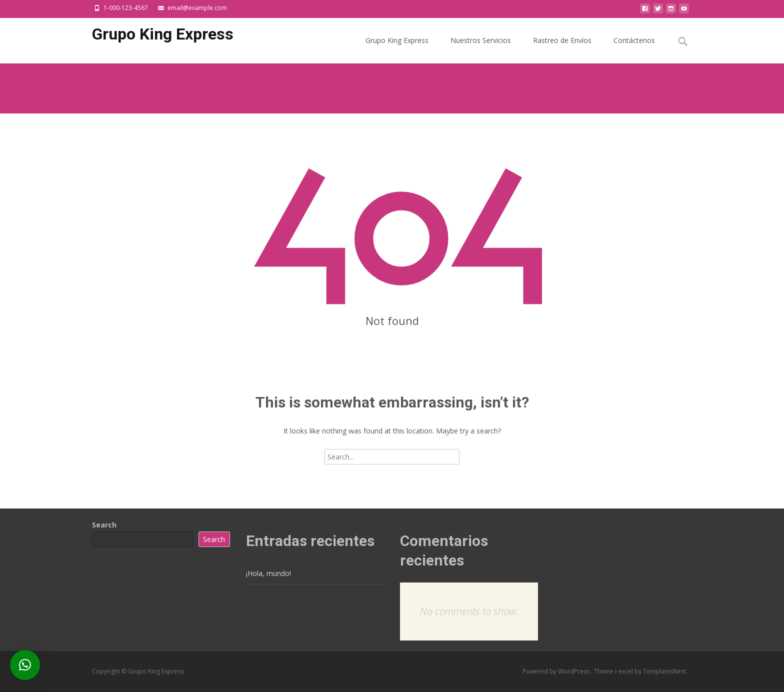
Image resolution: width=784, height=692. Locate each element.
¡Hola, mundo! (268, 573)
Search (104, 525)
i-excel (625, 671)
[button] (25, 665)
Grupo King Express (397, 49)
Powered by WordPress (557, 671)
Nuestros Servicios (481, 49)
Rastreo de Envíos (562, 49)
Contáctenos (634, 49)
